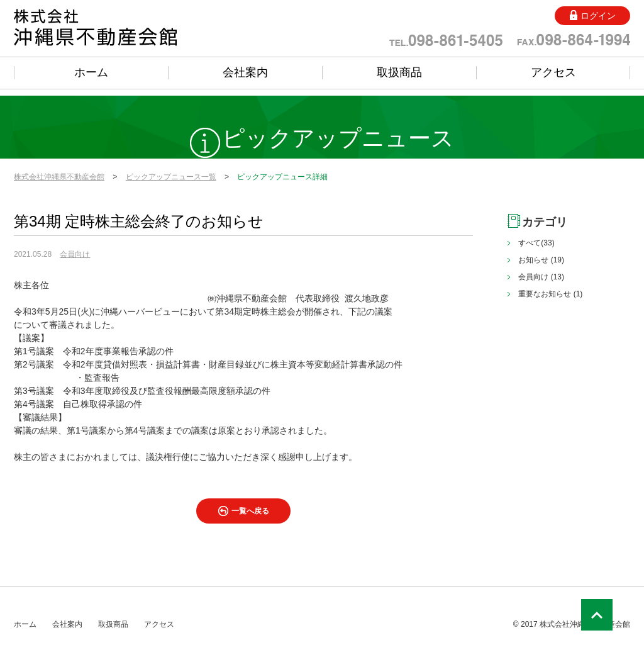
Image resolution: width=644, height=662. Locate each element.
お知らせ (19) (541, 260)
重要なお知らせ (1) (550, 294)
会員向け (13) (541, 277)
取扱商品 (399, 72)
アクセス (553, 72)
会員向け (75, 254)
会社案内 (245, 72)
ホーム (91, 72)
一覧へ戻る (250, 511)
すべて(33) (536, 243)
